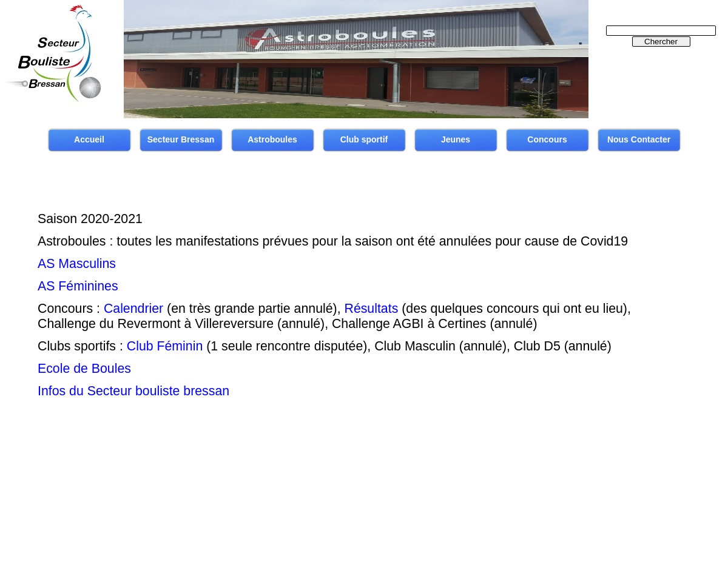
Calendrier (133, 309)
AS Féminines (78, 286)
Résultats (372, 309)
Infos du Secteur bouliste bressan (133, 391)
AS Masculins (77, 264)
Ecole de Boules (84, 369)
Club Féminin (165, 346)
